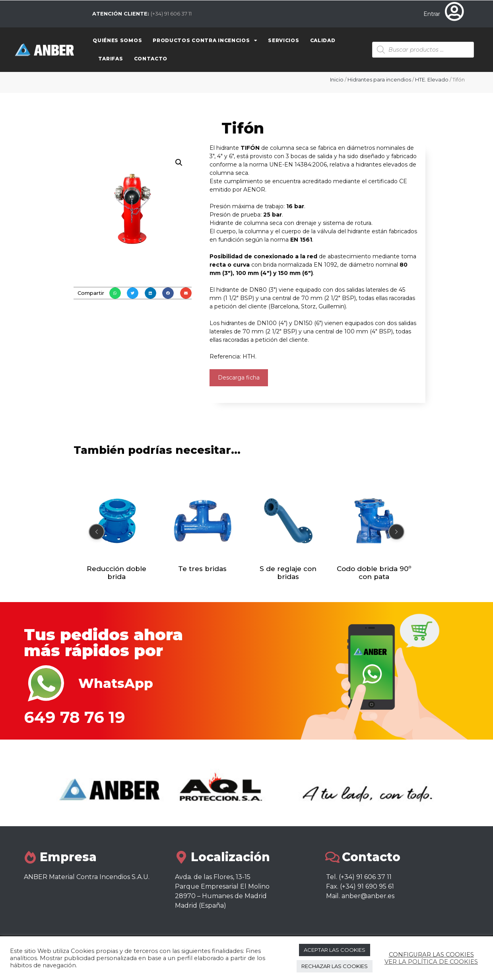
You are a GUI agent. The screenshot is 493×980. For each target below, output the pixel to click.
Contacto (151, 59)
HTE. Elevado (432, 79)
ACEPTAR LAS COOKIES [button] (335, 950)
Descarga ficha (239, 378)
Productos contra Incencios (205, 41)
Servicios (283, 40)
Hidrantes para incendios (379, 79)
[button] (115, 293)
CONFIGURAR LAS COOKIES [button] (431, 955)
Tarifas (111, 59)
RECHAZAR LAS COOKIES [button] (335, 966)
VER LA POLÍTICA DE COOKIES (431, 962)
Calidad (323, 40)
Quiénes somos (117, 40)
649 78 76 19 (75, 717)
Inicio (337, 79)
